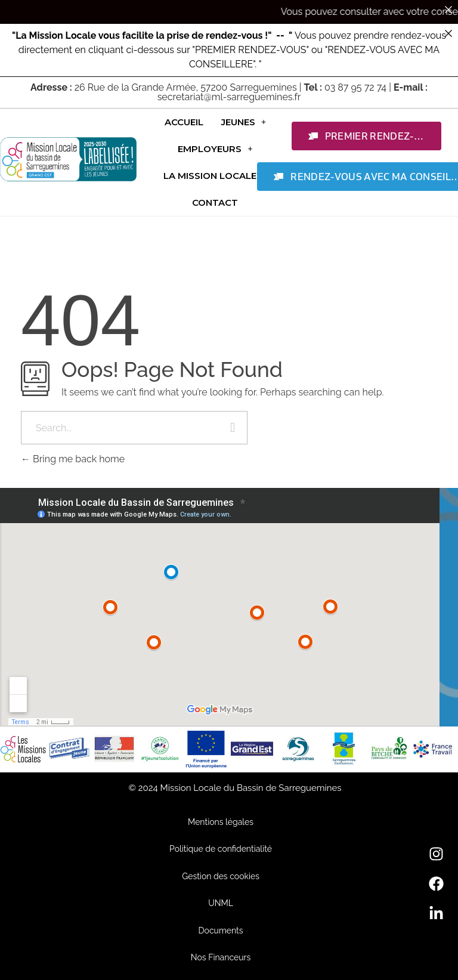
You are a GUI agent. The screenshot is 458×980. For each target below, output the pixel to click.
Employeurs (215, 149)
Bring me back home (73, 459)
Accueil (184, 122)
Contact (215, 203)
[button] (244, 122)
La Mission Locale (215, 176)
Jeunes (244, 122)
